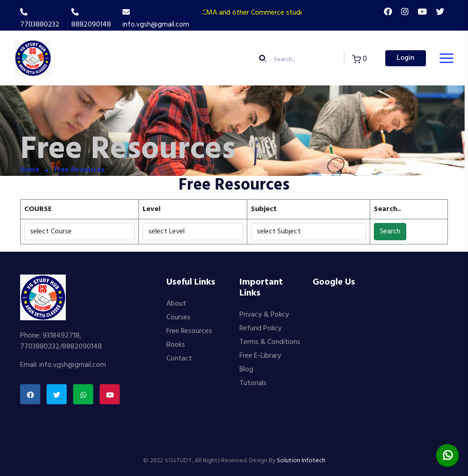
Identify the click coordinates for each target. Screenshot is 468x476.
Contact (179, 359)
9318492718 (61, 336)
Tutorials (253, 383)
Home (30, 170)
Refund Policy (261, 328)
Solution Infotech (301, 461)
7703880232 (40, 19)
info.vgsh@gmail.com (156, 19)
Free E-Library (260, 356)
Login (406, 58)
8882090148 (91, 19)
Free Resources (189, 331)
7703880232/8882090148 (61, 347)
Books (176, 345)
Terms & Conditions (270, 342)
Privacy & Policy (264, 315)
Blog (246, 370)
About (176, 304)
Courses (178, 317)
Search (390, 232)
